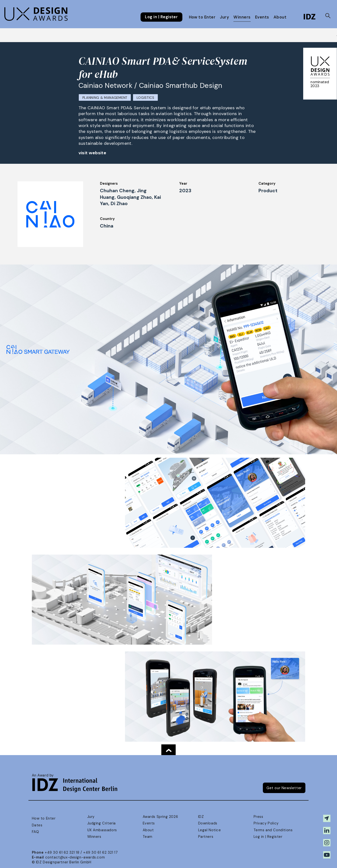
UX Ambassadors (102, 830)
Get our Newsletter (284, 788)
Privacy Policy (266, 823)
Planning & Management (105, 98)
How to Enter (202, 17)
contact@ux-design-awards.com (75, 857)
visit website (93, 153)
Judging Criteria (102, 823)
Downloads (208, 823)
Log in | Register (161, 17)
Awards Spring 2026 (160, 817)
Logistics (146, 98)
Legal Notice (210, 830)
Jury (224, 17)
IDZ (201, 817)
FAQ (35, 832)
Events (262, 17)
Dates (37, 825)
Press (258, 817)
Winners (242, 17)
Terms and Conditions (273, 830)
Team (148, 837)
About (280, 17)
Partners (206, 837)
